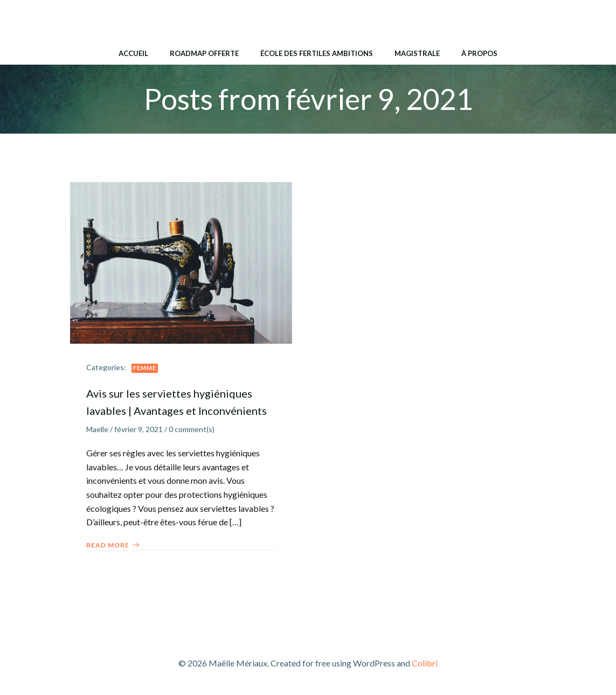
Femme (145, 368)
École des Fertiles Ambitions (317, 53)
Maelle (97, 429)
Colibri (425, 663)
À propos (479, 53)
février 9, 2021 (139, 429)
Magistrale (417, 53)
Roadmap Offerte (204, 53)
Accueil (133, 53)
